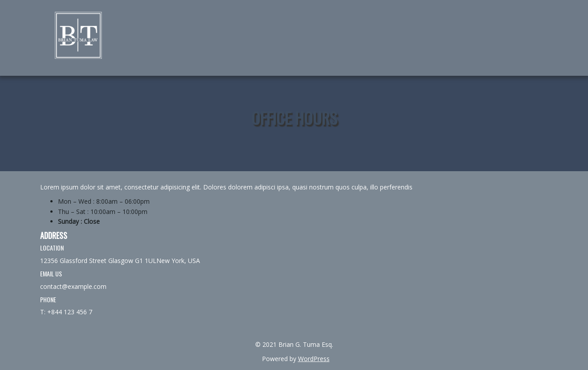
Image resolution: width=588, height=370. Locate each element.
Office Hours (294, 117)
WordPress (314, 359)
